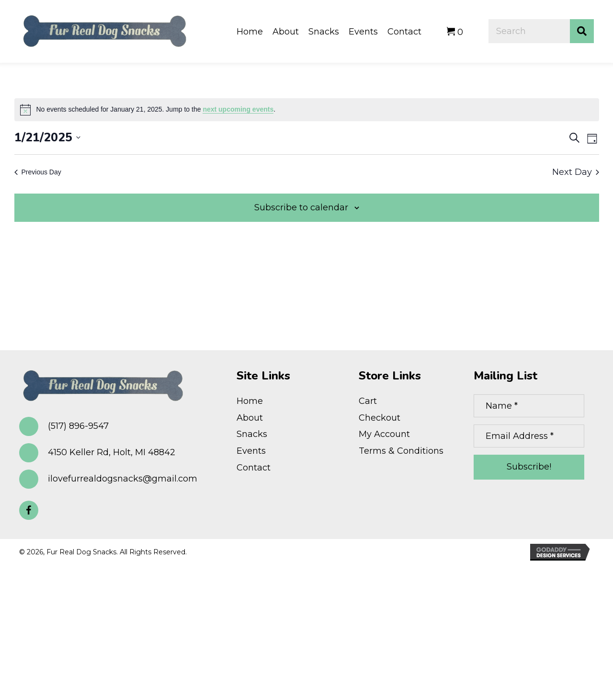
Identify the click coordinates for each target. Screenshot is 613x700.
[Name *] (529, 406)
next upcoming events (238, 109)
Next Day (576, 172)
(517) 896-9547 (78, 426)
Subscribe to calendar (301, 207)
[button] (29, 510)
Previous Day (38, 172)
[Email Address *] (529, 436)
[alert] (307, 110)
